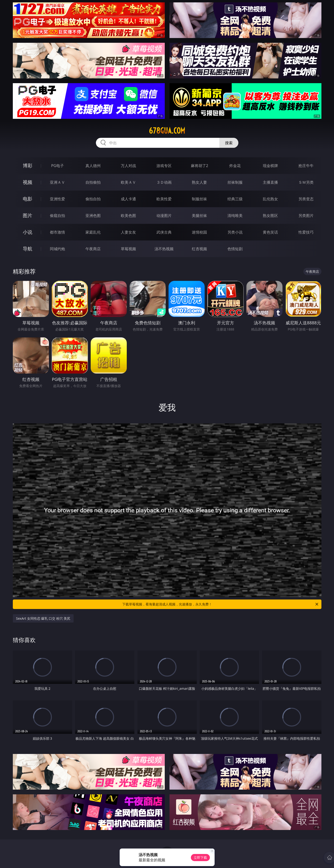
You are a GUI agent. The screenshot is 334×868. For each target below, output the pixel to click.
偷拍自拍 (93, 199)
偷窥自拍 (57, 216)
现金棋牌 (270, 166)
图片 (28, 215)
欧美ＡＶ (128, 182)
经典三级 (235, 199)
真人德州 (93, 166)
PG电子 (58, 166)
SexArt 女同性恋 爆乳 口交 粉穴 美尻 (43, 618)
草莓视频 (128, 249)
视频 (28, 182)
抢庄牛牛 (306, 166)
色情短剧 (235, 249)
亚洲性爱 (57, 199)
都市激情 (57, 232)
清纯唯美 (235, 216)
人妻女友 (128, 232)
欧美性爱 (164, 199)
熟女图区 (270, 216)
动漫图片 (164, 216)
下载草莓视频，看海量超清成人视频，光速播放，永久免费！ (221, 604)
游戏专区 (164, 166)
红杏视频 (199, 249)
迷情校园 (199, 232)
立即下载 (200, 857)
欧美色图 (128, 216)
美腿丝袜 (199, 216)
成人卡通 (128, 199)
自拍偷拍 (93, 182)
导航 (28, 249)
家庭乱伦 (93, 232)
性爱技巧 (306, 232)
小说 (28, 232)
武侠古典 (164, 232)
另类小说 (235, 232)
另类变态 (306, 199)
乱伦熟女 (270, 199)
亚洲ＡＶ (57, 182)
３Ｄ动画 (164, 182)
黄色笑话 (270, 232)
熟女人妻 (199, 182)
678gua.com (167, 131)
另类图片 (306, 216)
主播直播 (270, 182)
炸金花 (235, 166)
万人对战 (128, 166)
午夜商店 (93, 249)
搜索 (229, 143)
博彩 (28, 165)
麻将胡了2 (200, 166)
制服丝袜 (199, 199)
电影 (28, 199)
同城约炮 (57, 249)
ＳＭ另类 (306, 182)
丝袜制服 (235, 182)
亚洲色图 (93, 216)
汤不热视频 (164, 249)
